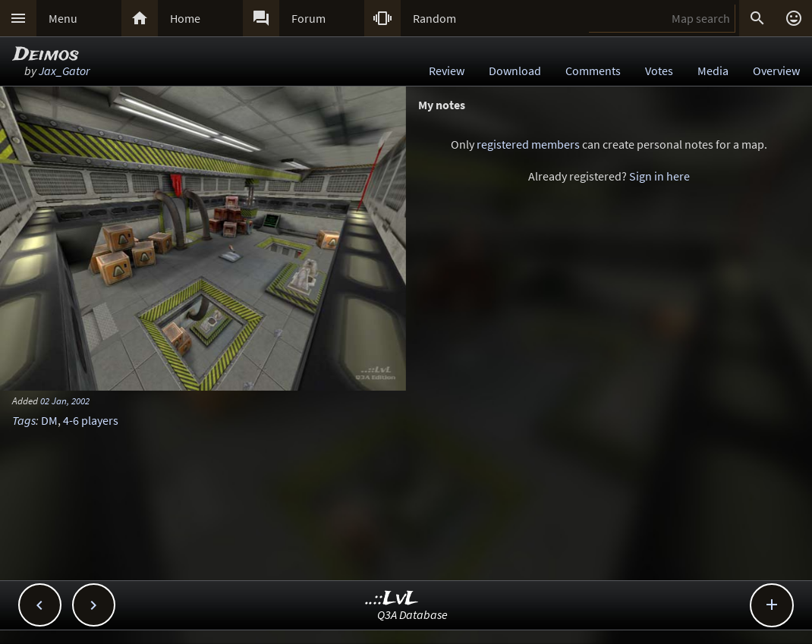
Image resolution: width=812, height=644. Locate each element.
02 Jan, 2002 (65, 401)
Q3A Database (412, 614)
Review (447, 71)
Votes (659, 71)
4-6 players (91, 420)
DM (49, 420)
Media (713, 71)
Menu (63, 18)
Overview (776, 71)
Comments (593, 71)
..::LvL (392, 599)
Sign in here (659, 176)
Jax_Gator (64, 71)
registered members (528, 144)
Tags (24, 420)
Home (185, 18)
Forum (308, 18)
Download (515, 71)
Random (434, 18)
